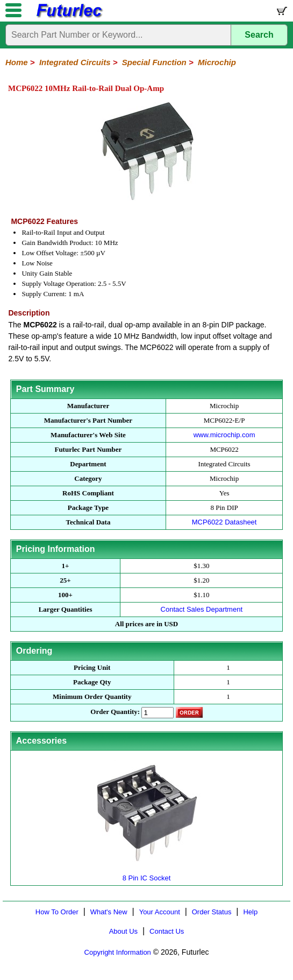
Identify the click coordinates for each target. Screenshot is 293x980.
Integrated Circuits (75, 62)
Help (250, 912)
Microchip (217, 62)
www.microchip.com (224, 435)
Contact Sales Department (202, 609)
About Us (123, 931)
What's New (109, 912)
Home (17, 62)
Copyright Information (118, 952)
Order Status (212, 912)
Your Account (160, 912)
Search (259, 35)
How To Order (57, 912)
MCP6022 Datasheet (224, 522)
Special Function (154, 62)
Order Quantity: (115, 712)
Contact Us (167, 931)
